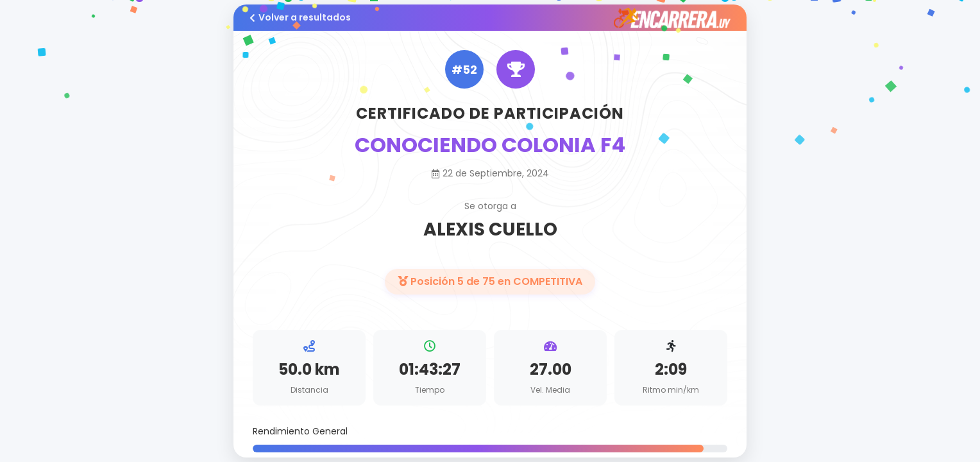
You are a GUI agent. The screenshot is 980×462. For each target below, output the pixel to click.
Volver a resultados (300, 17)
